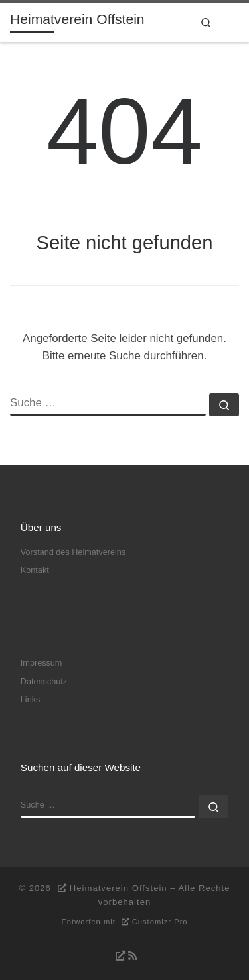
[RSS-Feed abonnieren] (124, 956)
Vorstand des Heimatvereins (73, 552)
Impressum (41, 663)
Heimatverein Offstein (119, 888)
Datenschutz (44, 682)
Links (31, 700)
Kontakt (35, 570)
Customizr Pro (160, 922)
